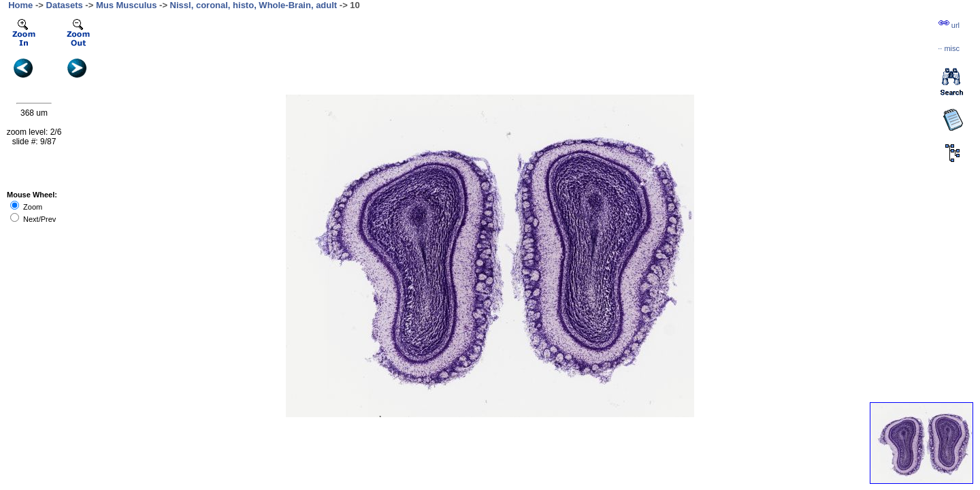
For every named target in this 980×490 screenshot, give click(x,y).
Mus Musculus (127, 5)
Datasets (65, 5)
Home (20, 5)
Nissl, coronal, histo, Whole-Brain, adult (254, 5)
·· (949, 48)
